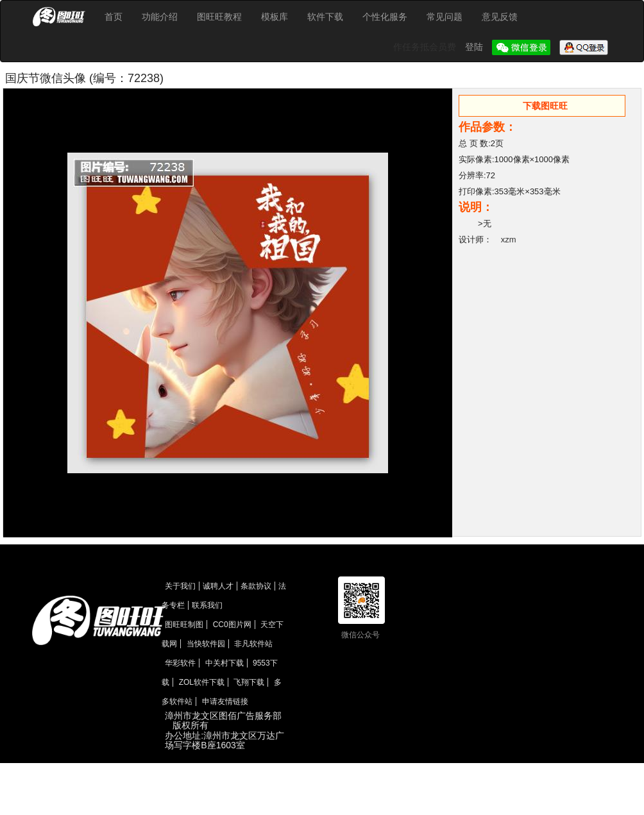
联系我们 (207, 605)
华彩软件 (180, 663)
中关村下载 (225, 663)
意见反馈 (500, 17)
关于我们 (180, 586)
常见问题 (445, 17)
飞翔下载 (249, 682)
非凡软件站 (253, 644)
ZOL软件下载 (202, 682)
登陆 (475, 47)
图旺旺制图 (184, 625)
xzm (509, 239)
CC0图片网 (232, 625)
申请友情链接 (225, 702)
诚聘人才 (218, 586)
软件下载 (325, 17)
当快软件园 (206, 644)
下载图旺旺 (545, 106)
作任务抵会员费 (426, 47)
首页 (114, 17)
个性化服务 (385, 17)
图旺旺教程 (219, 17)
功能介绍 (160, 17)
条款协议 (256, 586)
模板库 (275, 17)
